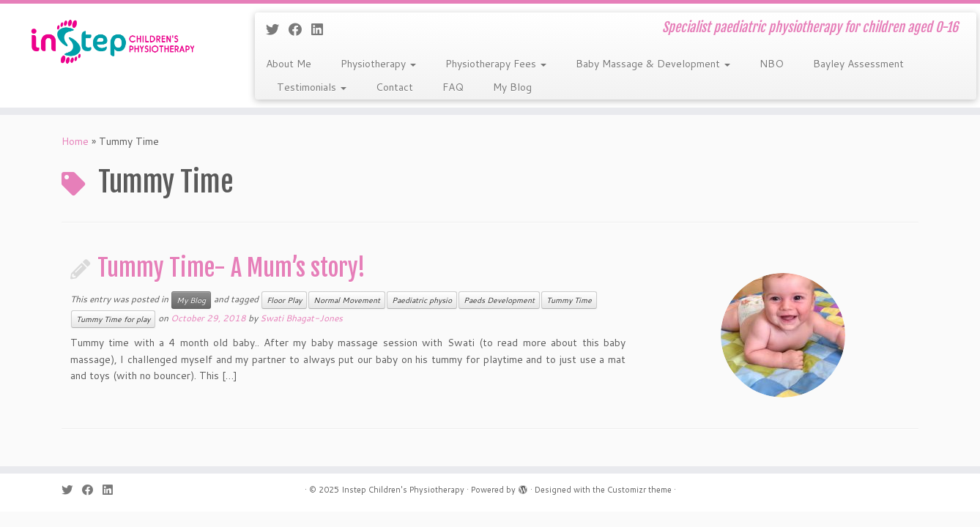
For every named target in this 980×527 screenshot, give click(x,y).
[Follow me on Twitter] (277, 29)
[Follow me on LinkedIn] (322, 29)
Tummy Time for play (113, 319)
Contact (394, 87)
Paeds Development (499, 300)
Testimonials (312, 87)
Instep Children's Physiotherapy (403, 490)
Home (75, 141)
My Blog (512, 87)
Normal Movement (347, 300)
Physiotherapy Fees (496, 64)
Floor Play (284, 300)
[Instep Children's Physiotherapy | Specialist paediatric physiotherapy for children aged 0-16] (113, 42)
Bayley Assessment (858, 64)
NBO (772, 64)
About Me (289, 64)
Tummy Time (569, 300)
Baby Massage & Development (653, 64)
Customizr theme (639, 490)
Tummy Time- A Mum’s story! (231, 268)
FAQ (453, 87)
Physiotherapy (378, 64)
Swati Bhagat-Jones (301, 318)
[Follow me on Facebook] (300, 29)
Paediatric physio (422, 300)
